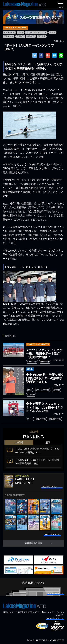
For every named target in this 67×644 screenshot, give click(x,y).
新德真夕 (31, 36)
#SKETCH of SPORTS (15, 28)
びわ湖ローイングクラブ (36, 32)
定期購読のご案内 (34, 543)
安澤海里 (20, 36)
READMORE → (55, 618)
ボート (52, 32)
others (21, 32)
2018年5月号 (9, 32)
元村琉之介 (9, 36)
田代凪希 (42, 36)
